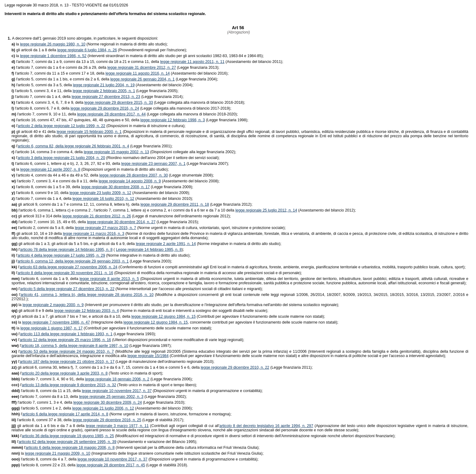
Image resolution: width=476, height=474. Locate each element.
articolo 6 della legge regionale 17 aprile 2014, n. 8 (65, 414)
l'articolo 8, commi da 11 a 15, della (47, 391)
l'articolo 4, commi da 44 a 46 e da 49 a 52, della (55, 175)
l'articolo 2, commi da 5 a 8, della (43, 228)
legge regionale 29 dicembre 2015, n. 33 (119, 103)
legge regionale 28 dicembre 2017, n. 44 (111, 114)
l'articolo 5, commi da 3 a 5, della (42, 85)
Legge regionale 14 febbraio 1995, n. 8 (149, 250)
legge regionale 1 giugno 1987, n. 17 (52, 328)
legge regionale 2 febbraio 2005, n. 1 (104, 91)
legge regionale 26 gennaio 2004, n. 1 (142, 79)
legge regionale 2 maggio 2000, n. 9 (53, 305)
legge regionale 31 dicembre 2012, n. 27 (142, 68)
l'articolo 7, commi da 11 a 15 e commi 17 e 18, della (58, 73)
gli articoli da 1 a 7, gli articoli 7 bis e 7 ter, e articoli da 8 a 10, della (71, 317)
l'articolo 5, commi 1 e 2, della (42, 408)
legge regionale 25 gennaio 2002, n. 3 (111, 397)
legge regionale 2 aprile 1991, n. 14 (166, 244)
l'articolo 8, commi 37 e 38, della (42, 420)
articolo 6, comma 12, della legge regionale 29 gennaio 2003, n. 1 (73, 261)
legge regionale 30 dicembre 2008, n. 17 (115, 187)
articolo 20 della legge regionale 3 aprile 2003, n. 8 (65, 373)
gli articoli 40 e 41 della (34, 132)
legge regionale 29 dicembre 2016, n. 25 (107, 420)
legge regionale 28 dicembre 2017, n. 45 (111, 465)
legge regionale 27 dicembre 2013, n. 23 (106, 97)
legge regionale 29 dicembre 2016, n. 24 (105, 108)
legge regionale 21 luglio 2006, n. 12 (103, 408)
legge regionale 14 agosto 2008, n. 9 (130, 181)
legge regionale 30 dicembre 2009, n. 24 (108, 402)
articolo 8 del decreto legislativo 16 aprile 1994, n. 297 (266, 426)
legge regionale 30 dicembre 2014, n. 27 (121, 222)
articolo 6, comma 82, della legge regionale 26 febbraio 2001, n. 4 (74, 146)
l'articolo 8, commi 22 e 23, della (44, 465)
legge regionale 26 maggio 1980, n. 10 (53, 44)
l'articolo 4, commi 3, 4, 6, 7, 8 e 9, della (48, 103)
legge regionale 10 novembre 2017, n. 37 (117, 391)
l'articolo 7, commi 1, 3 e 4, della (42, 402)
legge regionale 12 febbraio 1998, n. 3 (173, 120)
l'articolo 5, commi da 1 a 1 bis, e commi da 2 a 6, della (61, 79)
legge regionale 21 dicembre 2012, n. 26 (97, 216)
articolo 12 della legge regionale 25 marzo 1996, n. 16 (65, 340)
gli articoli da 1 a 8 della (34, 50)
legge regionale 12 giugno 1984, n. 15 (164, 317)
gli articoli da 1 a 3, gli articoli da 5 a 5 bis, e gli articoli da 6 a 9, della (74, 244)
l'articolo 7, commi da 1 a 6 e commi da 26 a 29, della (59, 68)
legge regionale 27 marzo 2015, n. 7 (106, 228)
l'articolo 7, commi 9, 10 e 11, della (44, 114)
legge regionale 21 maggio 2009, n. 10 (58, 453)
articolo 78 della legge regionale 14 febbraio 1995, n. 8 (66, 250)
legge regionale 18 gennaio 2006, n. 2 (117, 379)
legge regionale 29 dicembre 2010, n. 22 (235, 367)
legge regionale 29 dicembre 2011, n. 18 (175, 204)
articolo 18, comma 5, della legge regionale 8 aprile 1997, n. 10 (75, 346)
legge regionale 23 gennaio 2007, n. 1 (153, 164)
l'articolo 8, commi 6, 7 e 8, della (41, 108)
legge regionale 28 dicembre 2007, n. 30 (133, 175)
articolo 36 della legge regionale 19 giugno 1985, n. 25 (68, 436)
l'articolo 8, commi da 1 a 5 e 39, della (46, 187)
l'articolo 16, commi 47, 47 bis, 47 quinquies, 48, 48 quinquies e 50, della (76, 120)
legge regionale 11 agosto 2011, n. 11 (192, 62)
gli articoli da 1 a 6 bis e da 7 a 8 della (49, 426)
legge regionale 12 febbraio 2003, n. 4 (87, 311)
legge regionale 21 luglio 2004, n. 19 (104, 85)
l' (14, 126)
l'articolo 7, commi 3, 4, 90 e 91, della (48, 379)
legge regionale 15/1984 (148, 356)
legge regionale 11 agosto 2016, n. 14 (137, 73)
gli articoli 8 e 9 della (33, 311)
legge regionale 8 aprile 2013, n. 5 (109, 279)
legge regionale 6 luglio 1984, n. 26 (87, 50)
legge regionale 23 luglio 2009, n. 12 (100, 193)
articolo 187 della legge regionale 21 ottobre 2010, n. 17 (67, 362)
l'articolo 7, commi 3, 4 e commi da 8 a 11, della (55, 181)
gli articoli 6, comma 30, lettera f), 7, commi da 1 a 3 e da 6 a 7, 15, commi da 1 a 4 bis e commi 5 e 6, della (106, 367)
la (16, 44)
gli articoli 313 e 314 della (37, 216)
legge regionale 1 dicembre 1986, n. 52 (53, 56)
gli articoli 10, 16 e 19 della (37, 234)
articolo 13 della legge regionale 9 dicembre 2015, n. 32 (69, 385)
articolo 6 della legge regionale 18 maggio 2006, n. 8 (70, 448)
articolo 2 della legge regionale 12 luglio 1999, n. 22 (62, 126)
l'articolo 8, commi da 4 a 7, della (44, 459)
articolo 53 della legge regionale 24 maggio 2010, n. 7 (67, 352)
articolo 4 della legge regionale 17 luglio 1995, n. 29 (61, 255)
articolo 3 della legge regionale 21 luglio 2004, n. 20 (61, 158)
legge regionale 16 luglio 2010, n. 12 (103, 199)
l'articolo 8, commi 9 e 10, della (40, 193)
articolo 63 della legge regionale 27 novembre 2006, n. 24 (68, 267)
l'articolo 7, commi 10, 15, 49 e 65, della (49, 222)
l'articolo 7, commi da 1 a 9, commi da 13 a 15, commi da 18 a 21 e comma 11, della (86, 62)
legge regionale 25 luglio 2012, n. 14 (266, 210)
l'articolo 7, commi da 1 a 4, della (41, 97)
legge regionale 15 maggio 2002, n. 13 (117, 152)
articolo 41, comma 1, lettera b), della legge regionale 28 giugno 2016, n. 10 (87, 295)
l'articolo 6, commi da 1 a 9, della (45, 279)
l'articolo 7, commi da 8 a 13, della (45, 397)
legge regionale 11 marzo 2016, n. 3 (94, 234)
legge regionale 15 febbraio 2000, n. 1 (89, 132)
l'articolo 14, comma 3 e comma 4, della (47, 152)
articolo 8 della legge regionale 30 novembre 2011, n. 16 (65, 273)
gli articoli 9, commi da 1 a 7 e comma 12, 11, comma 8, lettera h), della (76, 204)
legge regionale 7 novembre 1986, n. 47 (56, 322)
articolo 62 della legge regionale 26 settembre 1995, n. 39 (68, 442)
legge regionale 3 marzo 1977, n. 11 (117, 426)
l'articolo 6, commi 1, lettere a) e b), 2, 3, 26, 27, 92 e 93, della (66, 164)
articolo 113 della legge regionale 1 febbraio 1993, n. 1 (66, 334)
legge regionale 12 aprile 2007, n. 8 (50, 169)
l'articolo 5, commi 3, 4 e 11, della (42, 91)
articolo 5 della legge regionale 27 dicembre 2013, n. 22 (67, 289)
